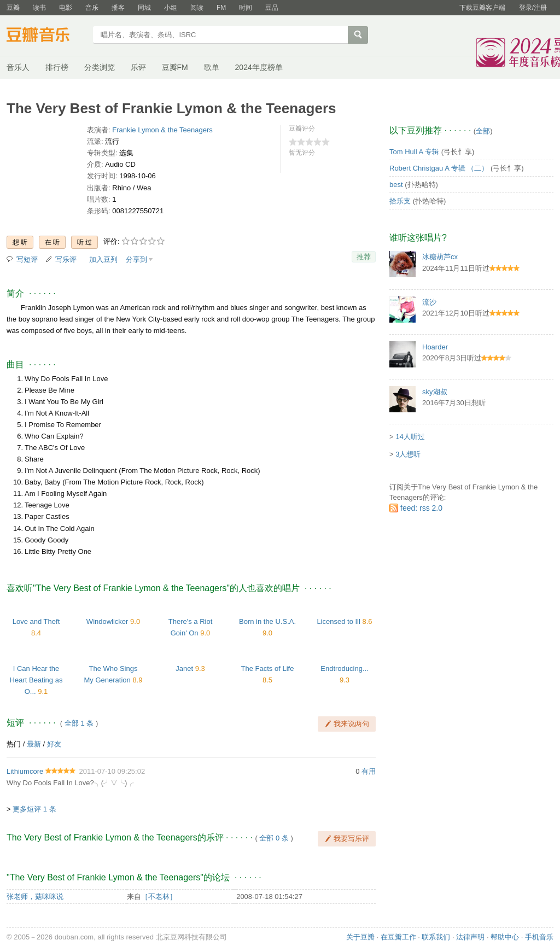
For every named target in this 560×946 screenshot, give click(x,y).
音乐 (92, 8)
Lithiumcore (25, 771)
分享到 (136, 259)
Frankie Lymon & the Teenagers (162, 130)
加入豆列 (103, 259)
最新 (34, 744)
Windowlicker (107, 621)
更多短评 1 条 (34, 809)
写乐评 (66, 259)
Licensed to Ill (339, 621)
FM (221, 8)
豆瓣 (13, 8)
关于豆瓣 (360, 937)
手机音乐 (539, 937)
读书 (39, 8)
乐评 (138, 67)
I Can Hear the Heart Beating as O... (36, 680)
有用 (369, 771)
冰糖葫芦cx (440, 257)
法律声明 (470, 937)
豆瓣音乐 (46, 36)
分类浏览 (100, 67)
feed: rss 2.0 (421, 508)
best (396, 185)
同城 (144, 8)
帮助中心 (505, 937)
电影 (66, 8)
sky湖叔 (435, 392)
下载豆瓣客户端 (482, 8)
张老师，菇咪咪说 (35, 897)
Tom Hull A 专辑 (414, 152)
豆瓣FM (175, 67)
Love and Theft (36, 621)
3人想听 (408, 454)
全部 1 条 (79, 723)
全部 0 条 (274, 838)
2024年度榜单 (259, 67)
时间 (246, 8)
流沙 (429, 302)
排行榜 (57, 67)
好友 (54, 744)
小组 (171, 8)
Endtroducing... (344, 668)
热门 (14, 744)
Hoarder (435, 347)
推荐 (364, 257)
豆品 (272, 8)
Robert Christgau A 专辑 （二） (439, 168)
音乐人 (18, 67)
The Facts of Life (268, 668)
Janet (184, 668)
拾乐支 (400, 201)
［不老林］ (159, 897)
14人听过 (410, 437)
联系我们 (436, 937)
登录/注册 (533, 8)
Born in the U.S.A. (267, 621)
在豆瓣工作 (398, 937)
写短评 (27, 259)
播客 (118, 8)
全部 (483, 131)
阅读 (197, 8)
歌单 (212, 67)
